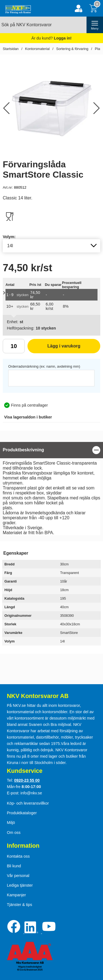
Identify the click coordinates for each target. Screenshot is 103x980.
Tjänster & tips (20, 905)
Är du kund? (51, 38)
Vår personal (18, 876)
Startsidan (11, 49)
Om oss (14, 833)
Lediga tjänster (20, 885)
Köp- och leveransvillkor (28, 803)
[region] (51, 450)
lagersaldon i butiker (28, 417)
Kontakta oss (18, 856)
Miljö (11, 823)
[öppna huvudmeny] (95, 25)
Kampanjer (16, 895)
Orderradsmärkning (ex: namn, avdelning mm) (44, 366)
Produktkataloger (22, 813)
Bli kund (14, 866)
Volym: (9, 237)
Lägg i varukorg (54, 348)
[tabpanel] (51, 490)
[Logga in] (78, 8)
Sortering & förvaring (72, 49)
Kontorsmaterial (37, 49)
